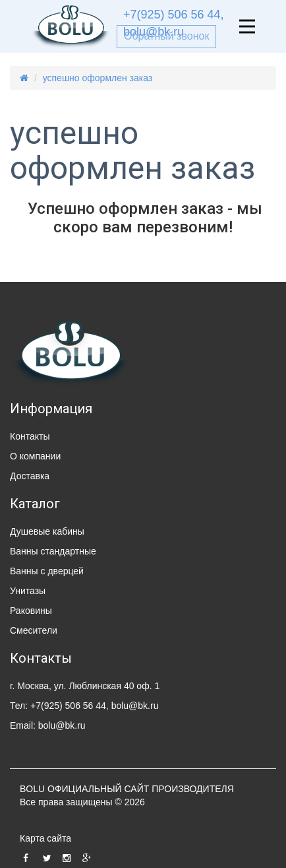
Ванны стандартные (53, 551)
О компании (35, 456)
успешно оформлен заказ (98, 78)
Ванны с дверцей (47, 571)
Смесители (34, 630)
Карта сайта (45, 838)
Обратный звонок (166, 36)
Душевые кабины (47, 531)
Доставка (30, 476)
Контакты (30, 436)
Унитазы (28, 591)
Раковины (31, 611)
